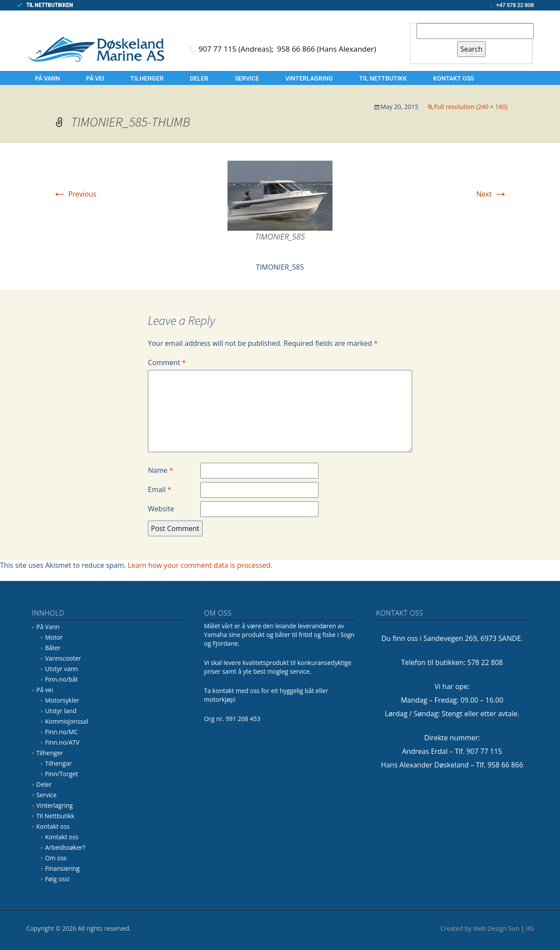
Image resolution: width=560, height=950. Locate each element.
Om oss (56, 858)
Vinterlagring (309, 78)
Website (161, 509)
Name (161, 470)
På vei (95, 78)
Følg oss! (57, 879)
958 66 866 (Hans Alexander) (326, 49)
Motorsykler (62, 700)
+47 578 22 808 (515, 5)
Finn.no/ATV (62, 742)
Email (160, 489)
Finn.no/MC (61, 732)
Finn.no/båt (61, 679)
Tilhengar (58, 763)
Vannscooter (63, 658)
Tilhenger (147, 78)
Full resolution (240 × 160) (471, 107)
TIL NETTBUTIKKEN (50, 5)
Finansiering (62, 868)
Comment (167, 362)
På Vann (47, 78)
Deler (199, 78)
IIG (530, 928)
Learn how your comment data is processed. (200, 565)
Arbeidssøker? (65, 847)
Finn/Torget (61, 774)
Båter (53, 648)
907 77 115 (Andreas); (237, 49)
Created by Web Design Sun (480, 928)
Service (247, 78)
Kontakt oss (453, 78)
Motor (54, 637)
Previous (74, 194)
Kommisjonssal (66, 721)
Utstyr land (61, 711)
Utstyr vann (61, 669)
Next (492, 194)
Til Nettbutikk (383, 78)
